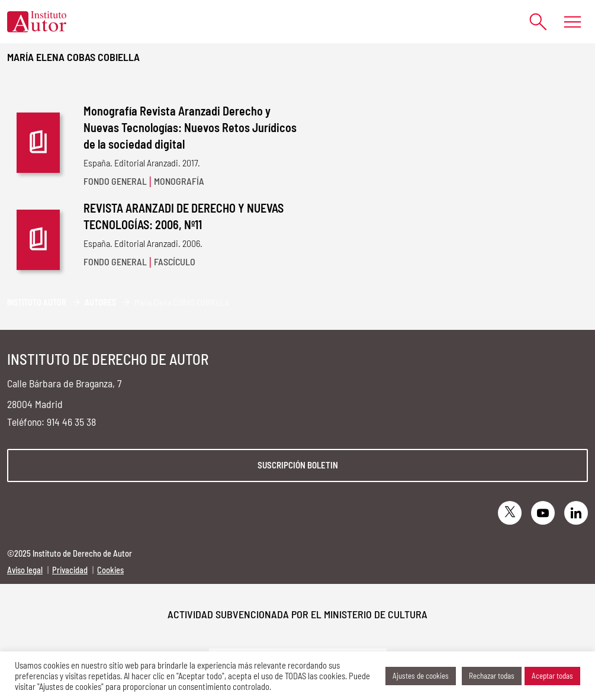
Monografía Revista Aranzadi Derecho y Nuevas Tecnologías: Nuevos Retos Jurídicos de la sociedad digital (190, 127)
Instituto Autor (37, 302)
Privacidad (70, 570)
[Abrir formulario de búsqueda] (533, 22)
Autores (100, 302)
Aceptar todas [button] (552, 676)
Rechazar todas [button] (492, 676)
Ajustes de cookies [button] (421, 676)
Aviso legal (25, 570)
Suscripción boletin (298, 465)
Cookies (110, 570)
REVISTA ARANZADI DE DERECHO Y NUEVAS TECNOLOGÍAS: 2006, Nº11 (184, 216)
